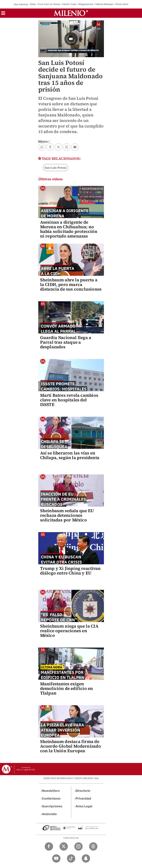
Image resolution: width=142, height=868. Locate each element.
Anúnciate (49, 814)
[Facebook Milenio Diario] (49, 846)
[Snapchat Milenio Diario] (86, 858)
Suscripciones (52, 806)
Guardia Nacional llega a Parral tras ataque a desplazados (66, 342)
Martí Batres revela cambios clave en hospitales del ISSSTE (69, 400)
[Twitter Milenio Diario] (64, 846)
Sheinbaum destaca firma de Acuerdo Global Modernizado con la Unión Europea (71, 746)
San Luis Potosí (56, 168)
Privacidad (83, 799)
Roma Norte (122, 4)
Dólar (33, 4)
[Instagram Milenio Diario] (78, 846)
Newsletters (51, 791)
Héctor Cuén (69, 4)
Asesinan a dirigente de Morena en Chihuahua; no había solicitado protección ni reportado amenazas (69, 229)
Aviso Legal (84, 806)
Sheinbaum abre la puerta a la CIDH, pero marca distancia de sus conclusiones (71, 284)
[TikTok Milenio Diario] (71, 858)
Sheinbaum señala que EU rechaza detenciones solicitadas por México (67, 515)
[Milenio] (71, 13)
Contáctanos (51, 799)
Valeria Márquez (105, 4)
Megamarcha (86, 4)
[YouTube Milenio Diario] (56, 858)
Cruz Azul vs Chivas (49, 4)
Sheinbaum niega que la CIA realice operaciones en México (69, 631)
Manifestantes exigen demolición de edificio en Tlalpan (67, 688)
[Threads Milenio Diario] (93, 846)
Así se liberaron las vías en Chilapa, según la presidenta (70, 455)
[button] (3, 14)
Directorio (83, 791)
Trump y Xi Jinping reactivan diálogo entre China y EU (70, 571)
